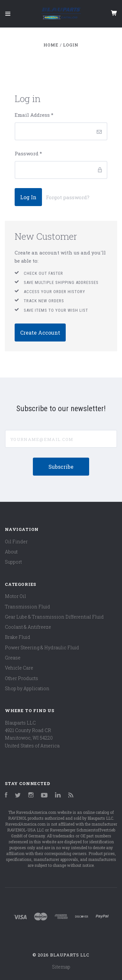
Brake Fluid (18, 637)
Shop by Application (27, 688)
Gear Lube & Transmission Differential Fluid (54, 617)
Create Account (40, 332)
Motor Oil (15, 596)
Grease (13, 658)
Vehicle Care (19, 668)
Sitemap (61, 967)
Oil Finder (16, 542)
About (11, 552)
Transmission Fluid (27, 607)
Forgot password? (68, 197)
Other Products (21, 678)
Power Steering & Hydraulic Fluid (42, 647)
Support (13, 562)
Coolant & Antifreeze (28, 627)
